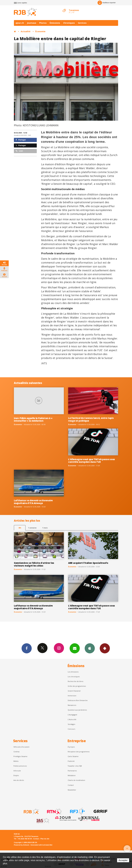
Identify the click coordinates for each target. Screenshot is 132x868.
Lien (19, 151)
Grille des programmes (77, 686)
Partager (21, 140)
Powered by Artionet (21, 845)
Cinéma (16, 752)
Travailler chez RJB (75, 766)
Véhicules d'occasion (21, 747)
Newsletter (72, 790)
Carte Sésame (73, 756)
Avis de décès (19, 780)
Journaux (32, 23)
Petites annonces (20, 766)
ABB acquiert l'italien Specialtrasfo (88, 563)
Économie (40, 31)
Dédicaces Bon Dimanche (78, 700)
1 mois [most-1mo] (45, 528)
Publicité (71, 761)
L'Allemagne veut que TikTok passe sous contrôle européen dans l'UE (92, 461)
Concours (71, 729)
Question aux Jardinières (77, 710)
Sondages (71, 724)
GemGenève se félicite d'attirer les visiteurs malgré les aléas (34, 564)
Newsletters (75, 648)
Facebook (27, 648)
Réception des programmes (79, 752)
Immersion (72, 696)
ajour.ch (20, 23)
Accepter (123, 860)
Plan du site (45, 839)
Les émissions (73, 672)
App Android (105, 648)
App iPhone (90, 648)
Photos (43, 23)
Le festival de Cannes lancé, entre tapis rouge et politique (91, 419)
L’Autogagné (72, 715)
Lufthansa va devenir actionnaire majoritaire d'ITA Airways (33, 502)
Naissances (72, 705)
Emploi (16, 775)
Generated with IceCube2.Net (41, 845)
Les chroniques (74, 677)
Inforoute (17, 771)
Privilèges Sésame (20, 756)
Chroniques (69, 23)
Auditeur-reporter (107, 3)
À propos (71, 747)
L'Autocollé (72, 719)
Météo (16, 761)
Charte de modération (76, 780)
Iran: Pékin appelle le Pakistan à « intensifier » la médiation (33, 419)
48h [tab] (20, 528)
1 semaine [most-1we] (32, 528)
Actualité (26, 31)
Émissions (55, 23)
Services (82, 23)
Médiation (72, 775)
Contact (71, 785)
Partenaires (72, 771)
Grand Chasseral (74, 691)
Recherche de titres (75, 681)
